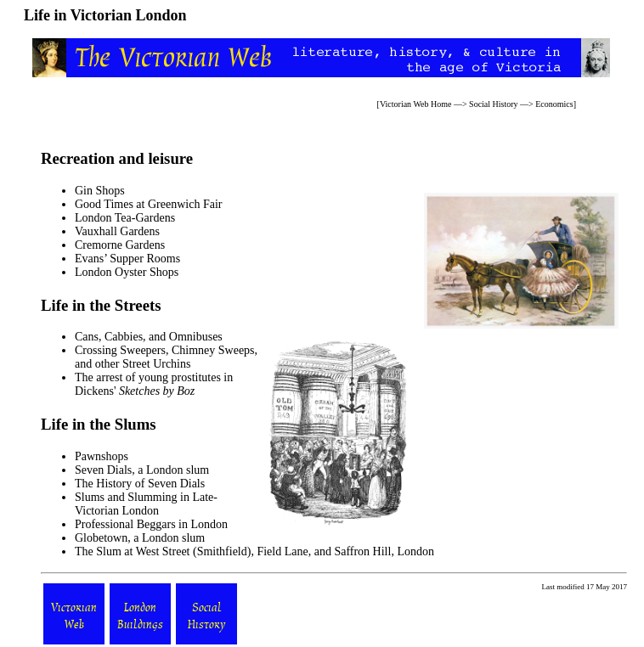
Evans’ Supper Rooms (127, 259)
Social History (494, 104)
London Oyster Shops (127, 272)
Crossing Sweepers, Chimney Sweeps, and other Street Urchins (166, 357)
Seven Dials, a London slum (142, 470)
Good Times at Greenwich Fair (148, 204)
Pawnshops (102, 456)
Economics (554, 104)
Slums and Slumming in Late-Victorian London (146, 504)
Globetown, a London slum (140, 538)
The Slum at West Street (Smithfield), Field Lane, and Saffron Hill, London (254, 551)
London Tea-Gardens (125, 218)
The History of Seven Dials (140, 484)
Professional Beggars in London (151, 524)
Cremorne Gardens (120, 245)
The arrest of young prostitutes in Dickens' (154, 384)
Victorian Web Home (416, 104)
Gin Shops (100, 191)
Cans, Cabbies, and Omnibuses (149, 337)
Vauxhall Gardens (117, 231)
